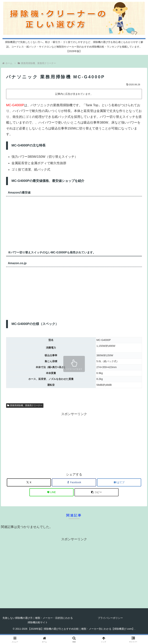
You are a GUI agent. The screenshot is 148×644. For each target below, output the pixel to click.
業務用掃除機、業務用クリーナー (25, 405)
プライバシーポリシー (110, 618)
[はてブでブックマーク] (119, 482)
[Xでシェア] (29, 482)
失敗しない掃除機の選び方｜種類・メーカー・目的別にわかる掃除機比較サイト (38, 620)
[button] (97, 492)
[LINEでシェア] (51, 492)
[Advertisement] (74, 442)
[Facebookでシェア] (74, 482)
